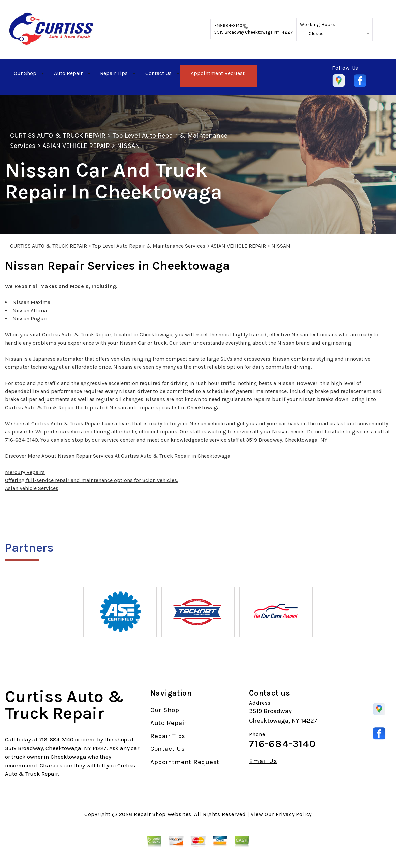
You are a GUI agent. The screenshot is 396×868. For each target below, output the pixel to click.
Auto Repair (68, 73)
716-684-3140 (228, 25)
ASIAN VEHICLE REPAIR (76, 146)
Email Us (263, 761)
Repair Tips (114, 73)
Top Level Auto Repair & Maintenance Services (149, 246)
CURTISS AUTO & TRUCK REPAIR (58, 136)
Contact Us (158, 73)
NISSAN (128, 146)
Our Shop (25, 73)
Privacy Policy (294, 814)
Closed (316, 34)
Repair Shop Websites (163, 814)
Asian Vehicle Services (32, 488)
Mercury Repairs (25, 472)
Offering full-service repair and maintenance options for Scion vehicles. (92, 480)
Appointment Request (218, 73)
